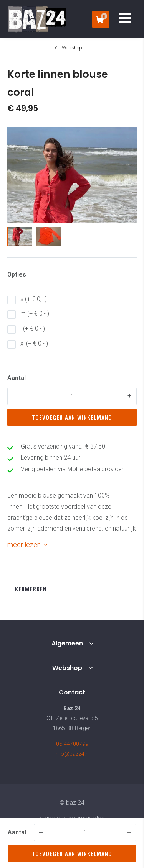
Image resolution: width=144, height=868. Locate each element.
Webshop (67, 668)
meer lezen (24, 545)
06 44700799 (72, 744)
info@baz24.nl (72, 754)
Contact (72, 692)
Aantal (17, 378)
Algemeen (67, 643)
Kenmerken (31, 589)
